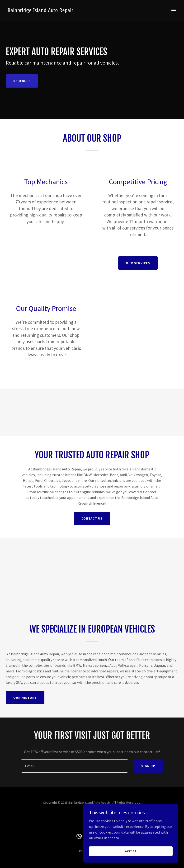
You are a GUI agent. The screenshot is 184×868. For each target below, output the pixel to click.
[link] (40, 11)
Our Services (138, 263)
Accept (131, 851)
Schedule (22, 81)
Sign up (148, 766)
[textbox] (75, 766)
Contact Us (92, 518)
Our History (25, 698)
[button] (174, 10)
